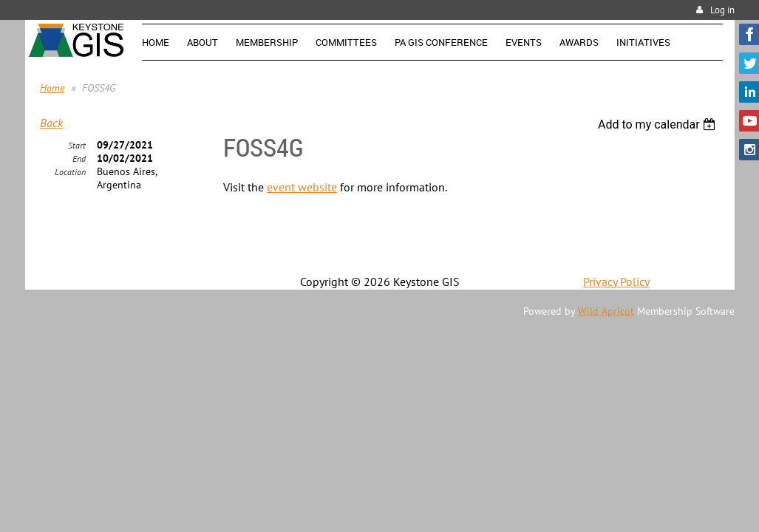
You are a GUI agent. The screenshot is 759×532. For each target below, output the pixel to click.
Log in (722, 10)
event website (302, 187)
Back (51, 123)
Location (70, 172)
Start (77, 145)
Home (52, 88)
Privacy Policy (616, 282)
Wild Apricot (606, 311)
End (79, 158)
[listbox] (659, 125)
